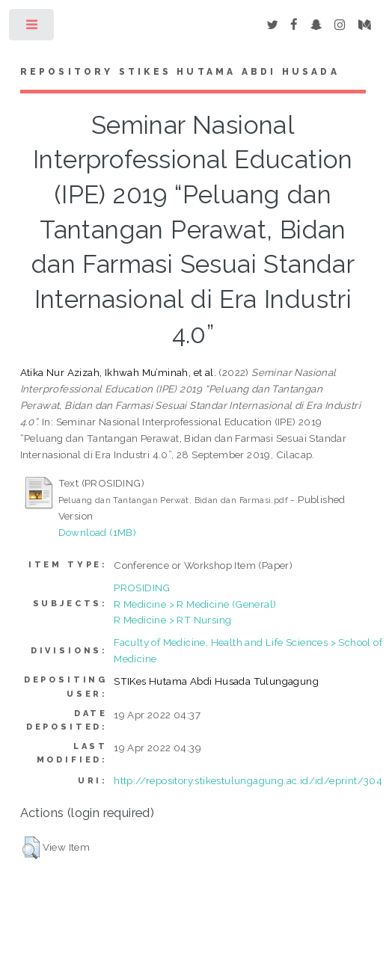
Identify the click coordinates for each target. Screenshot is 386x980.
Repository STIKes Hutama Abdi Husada (180, 72)
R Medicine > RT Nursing (172, 620)
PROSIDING (142, 588)
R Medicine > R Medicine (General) (195, 604)
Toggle (33, 28)
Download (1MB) (98, 532)
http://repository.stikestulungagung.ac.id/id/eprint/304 (248, 780)
